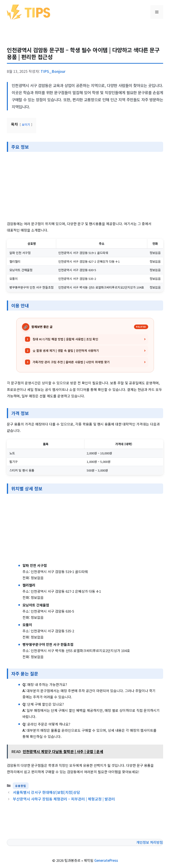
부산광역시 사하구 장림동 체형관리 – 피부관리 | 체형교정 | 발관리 (64, 799)
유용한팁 (21, 786)
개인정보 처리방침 (150, 842)
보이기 (26, 124)
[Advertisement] (85, 187)
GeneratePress (106, 860)
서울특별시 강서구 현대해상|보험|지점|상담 (46, 792)
